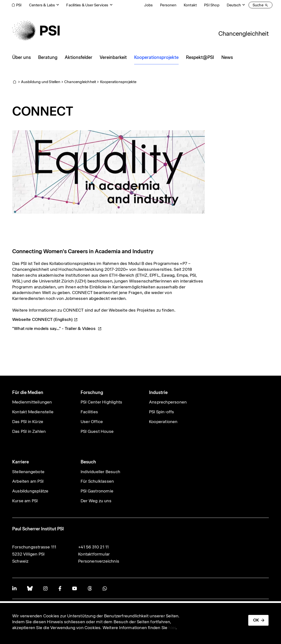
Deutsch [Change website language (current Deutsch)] (234, 5)
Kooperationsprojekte (118, 82)
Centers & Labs (42, 5)
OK (256, 620)
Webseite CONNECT (45, 319)
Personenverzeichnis (99, 561)
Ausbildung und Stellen (41, 82)
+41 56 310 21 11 (93, 547)
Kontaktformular (94, 554)
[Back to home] (36, 31)
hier (172, 628)
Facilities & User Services (87, 5)
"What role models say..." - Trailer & (57, 328)
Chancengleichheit (244, 33)
